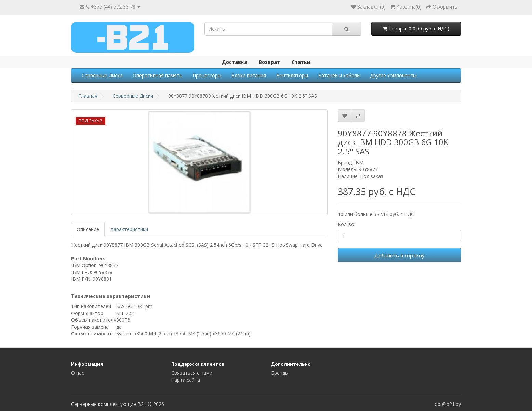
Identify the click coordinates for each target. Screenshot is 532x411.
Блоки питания (249, 75)
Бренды (280, 373)
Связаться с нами (192, 373)
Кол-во (346, 224)
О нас (78, 373)
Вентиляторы (292, 75)
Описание (88, 229)
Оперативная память (157, 75)
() (406, 7)
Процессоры (207, 75)
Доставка (235, 62)
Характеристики (129, 229)
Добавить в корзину (400, 255)
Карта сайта (186, 380)
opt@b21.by (448, 404)
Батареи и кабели (339, 75)
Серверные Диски (102, 75)
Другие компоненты (393, 75)
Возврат (269, 62)
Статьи (301, 62)
